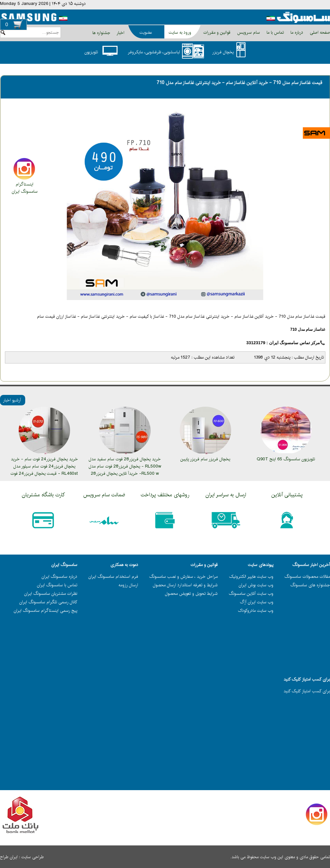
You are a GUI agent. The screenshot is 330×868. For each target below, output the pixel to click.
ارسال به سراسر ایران (226, 495)
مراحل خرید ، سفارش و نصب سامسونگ (183, 576)
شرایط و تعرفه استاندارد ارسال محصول (185, 585)
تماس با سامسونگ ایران (57, 585)
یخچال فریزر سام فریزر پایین (205, 459)
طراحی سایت (33, 857)
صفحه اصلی (319, 32)
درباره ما (296, 32)
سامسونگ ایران (25, 191)
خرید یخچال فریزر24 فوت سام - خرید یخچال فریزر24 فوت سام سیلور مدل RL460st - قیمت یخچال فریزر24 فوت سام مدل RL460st (44, 470)
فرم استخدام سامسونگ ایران (113, 576)
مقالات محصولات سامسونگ (307, 576)
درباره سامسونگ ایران (59, 576)
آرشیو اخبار (12, 400)
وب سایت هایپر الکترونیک (251, 576)
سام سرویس (248, 32)
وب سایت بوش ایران (256, 585)
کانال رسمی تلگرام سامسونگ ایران (48, 602)
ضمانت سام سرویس (104, 495)
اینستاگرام (25, 184)
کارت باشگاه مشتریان (43, 495)
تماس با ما (275, 32)
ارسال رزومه (128, 585)
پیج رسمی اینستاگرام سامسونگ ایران (46, 611)
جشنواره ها (101, 33)
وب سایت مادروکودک (256, 611)
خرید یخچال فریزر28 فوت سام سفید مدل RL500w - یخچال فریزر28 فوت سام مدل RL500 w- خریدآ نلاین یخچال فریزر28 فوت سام (125, 470)
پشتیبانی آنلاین (287, 495)
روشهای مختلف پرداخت (165, 495)
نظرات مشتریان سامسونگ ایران (51, 593)
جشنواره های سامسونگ (310, 585)
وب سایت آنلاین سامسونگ (251, 593)
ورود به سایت (180, 32)
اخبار (120, 33)
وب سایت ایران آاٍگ (257, 602)
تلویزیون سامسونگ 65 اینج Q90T (286, 459)
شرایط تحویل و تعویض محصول (191, 593)
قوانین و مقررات (216, 32)
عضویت (146, 32)
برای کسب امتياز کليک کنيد (307, 691)
